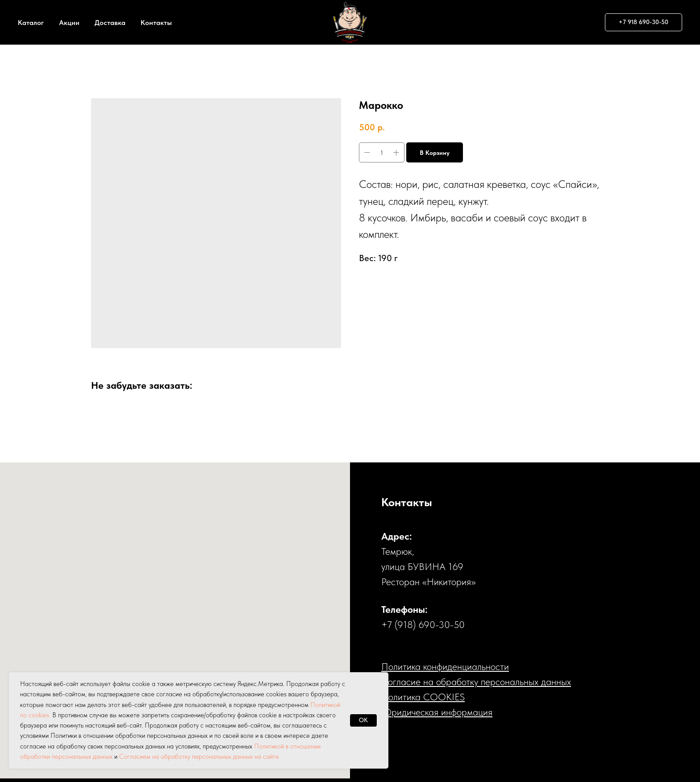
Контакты (156, 23)
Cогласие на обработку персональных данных (476, 682)
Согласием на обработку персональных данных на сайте (199, 757)
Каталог (31, 23)
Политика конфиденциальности (445, 666)
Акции (69, 23)
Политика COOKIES (423, 697)
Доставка (110, 23)
